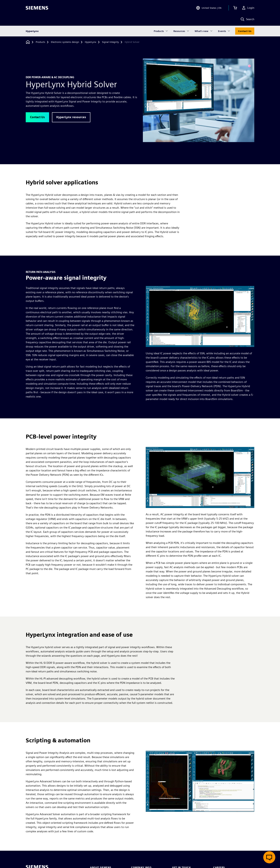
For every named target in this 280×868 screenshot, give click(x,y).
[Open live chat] (269, 857)
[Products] (40, 42)
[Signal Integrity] (110, 42)
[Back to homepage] (28, 42)
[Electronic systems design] (65, 42)
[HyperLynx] (91, 42)
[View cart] (235, 8)
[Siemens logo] (37, 8)
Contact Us (245, 31)
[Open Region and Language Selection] (209, 8)
